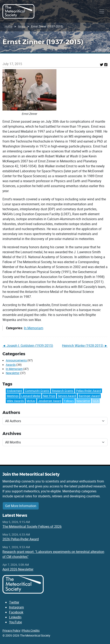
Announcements (16, 360)
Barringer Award (89, 396)
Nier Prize (49, 396)
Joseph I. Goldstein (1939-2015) (30, 346)
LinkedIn (15, 617)
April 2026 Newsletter (18, 569)
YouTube (15, 622)
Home (9, 26)
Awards (11, 365)
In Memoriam (34, 328)
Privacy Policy (11, 630)
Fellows (69, 401)
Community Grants (37, 391)
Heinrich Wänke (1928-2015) (83, 346)
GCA (96, 401)
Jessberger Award (50, 401)
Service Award (67, 396)
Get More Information (21, 506)
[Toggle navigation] (102, 11)
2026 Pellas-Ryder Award (21, 539)
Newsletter (13, 373)
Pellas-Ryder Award (88, 391)
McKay (31, 401)
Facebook (16, 612)
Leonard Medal (31, 396)
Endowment (15, 391)
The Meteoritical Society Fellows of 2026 (32, 526)
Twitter (14, 602)
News (22, 26)
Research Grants (63, 391)
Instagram (16, 607)
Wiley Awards (15, 401)
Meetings (13, 396)
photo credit (102, 49)
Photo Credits (31, 630)
